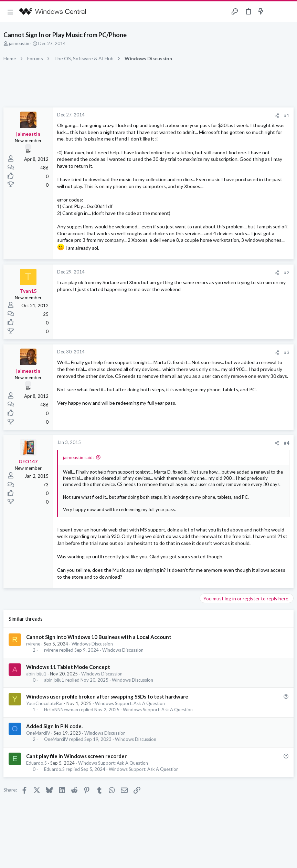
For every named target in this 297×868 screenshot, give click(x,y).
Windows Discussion (92, 644)
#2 (287, 272)
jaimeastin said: (78, 457)
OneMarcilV (38, 733)
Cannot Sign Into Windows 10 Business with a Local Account (99, 637)
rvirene (33, 644)
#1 (287, 115)
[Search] (288, 12)
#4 (287, 443)
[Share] (277, 116)
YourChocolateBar (45, 703)
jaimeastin (19, 43)
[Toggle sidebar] (274, 12)
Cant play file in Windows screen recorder (76, 756)
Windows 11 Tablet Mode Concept (68, 667)
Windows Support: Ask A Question (130, 703)
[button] (10, 12)
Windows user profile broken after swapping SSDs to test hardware (107, 696)
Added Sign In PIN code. (54, 726)
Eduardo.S (36, 763)
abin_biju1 (36, 674)
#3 (287, 352)
